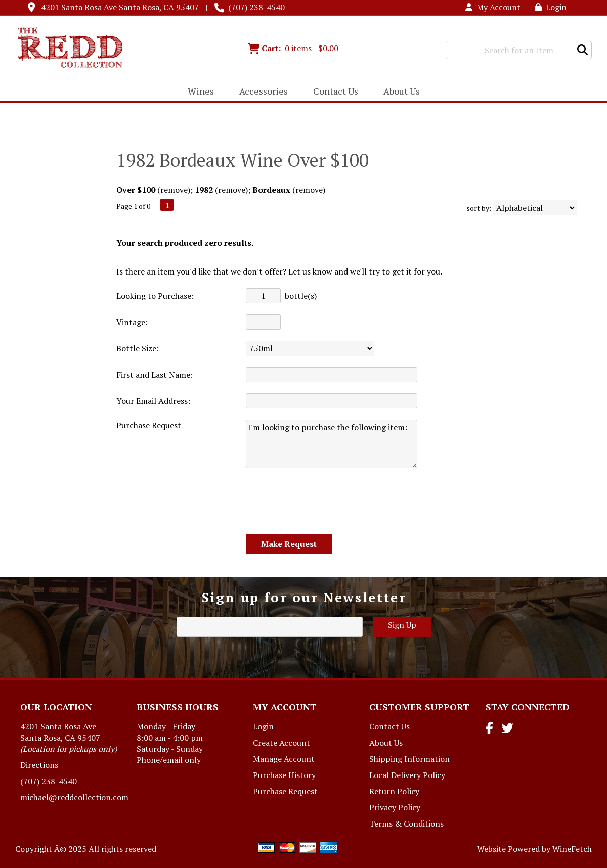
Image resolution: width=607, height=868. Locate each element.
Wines (198, 92)
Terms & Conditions (406, 824)
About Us (398, 92)
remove (174, 190)
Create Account (281, 743)
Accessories (260, 92)
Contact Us (336, 91)
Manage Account (284, 759)
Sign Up (402, 625)
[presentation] (323, 501)
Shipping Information (409, 759)
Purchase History (284, 775)
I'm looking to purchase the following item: (332, 444)
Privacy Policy (395, 807)
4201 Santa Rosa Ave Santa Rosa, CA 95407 (120, 7)
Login (551, 7)
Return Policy (394, 791)
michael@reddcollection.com (74, 797)
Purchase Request (285, 791)
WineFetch (572, 849)
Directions (39, 765)
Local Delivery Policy (407, 775)
